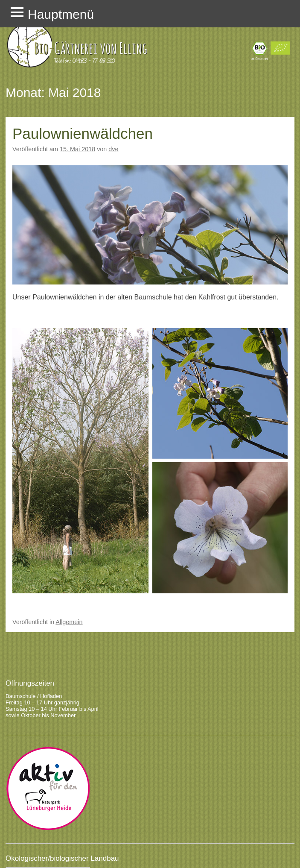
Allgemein (69, 622)
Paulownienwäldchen (83, 133)
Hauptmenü (61, 14)
